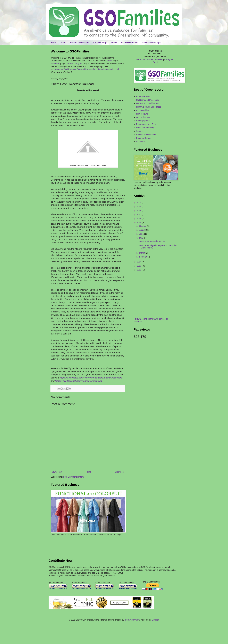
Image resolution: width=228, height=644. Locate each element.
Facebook (55, 64)
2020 (139, 203)
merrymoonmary (132, 620)
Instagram (169, 59)
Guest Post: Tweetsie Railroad (152, 241)
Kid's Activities (143, 110)
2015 (139, 223)
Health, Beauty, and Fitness (149, 107)
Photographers (143, 121)
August (143, 230)
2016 (139, 219)
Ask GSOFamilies (129, 43)
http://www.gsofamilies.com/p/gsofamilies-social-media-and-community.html (85, 69)
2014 (139, 262)
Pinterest (159, 59)
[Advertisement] (68, 545)
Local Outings (100, 43)
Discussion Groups (151, 43)
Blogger (155, 620)
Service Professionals (146, 135)
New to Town (142, 114)
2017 (139, 215)
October (143, 226)
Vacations (141, 142)
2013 (139, 266)
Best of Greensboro (80, 43)
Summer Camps (144, 138)
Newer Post (57, 472)
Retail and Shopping (145, 128)
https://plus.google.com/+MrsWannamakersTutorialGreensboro (91, 378)
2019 (139, 207)
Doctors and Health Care (147, 103)
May (141, 238)
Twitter (150, 59)
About (63, 43)
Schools (140, 131)
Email (155, 62)
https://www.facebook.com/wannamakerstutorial (79, 381)
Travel (114, 43)
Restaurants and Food (146, 124)
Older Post (119, 472)
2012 (139, 270)
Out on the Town (144, 117)
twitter (110, 61)
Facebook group (76, 64)
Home (53, 43)
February (144, 257)
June (142, 234)
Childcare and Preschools (148, 100)
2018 (139, 211)
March (142, 253)
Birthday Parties (143, 96)
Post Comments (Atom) (74, 477)
